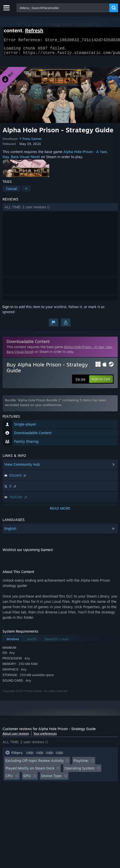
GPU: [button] (27, 779)
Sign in (8, 310)
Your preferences (45, 737)
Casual (12, 192)
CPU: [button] (9, 779)
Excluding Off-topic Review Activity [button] (35, 764)
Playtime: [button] (81, 764)
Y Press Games (31, 142)
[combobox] (63, 8)
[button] (60, 210)
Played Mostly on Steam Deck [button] (30, 771)
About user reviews (16, 737)
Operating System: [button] (80, 771)
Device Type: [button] (52, 779)
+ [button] (26, 192)
